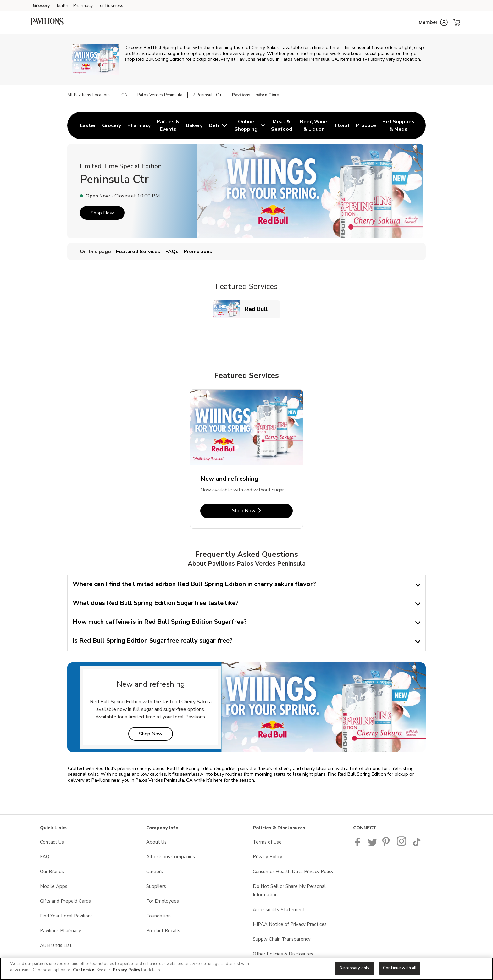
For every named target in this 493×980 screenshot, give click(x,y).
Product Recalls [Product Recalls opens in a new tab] (163, 931)
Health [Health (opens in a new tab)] (61, 6)
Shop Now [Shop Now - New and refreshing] (262, 510)
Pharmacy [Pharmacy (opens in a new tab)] (83, 6)
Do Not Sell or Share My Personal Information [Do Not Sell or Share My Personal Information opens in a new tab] (289, 891)
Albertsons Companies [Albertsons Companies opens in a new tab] (171, 857)
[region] (246, 969)
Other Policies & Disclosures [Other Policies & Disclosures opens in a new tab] (283, 954)
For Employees (163, 901)
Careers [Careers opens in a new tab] (155, 872)
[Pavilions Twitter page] (373, 845)
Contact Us (52, 842)
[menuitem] (88, 125)
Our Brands (52, 872)
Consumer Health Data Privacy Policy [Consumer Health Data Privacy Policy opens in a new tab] (293, 872)
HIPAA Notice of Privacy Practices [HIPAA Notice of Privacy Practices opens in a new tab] (290, 924)
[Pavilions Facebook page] (359, 845)
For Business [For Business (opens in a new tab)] (111, 6)
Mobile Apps (54, 886)
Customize (84, 970)
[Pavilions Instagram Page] (402, 845)
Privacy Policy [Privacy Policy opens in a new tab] (268, 857)
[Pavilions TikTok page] (417, 845)
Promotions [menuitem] (198, 252)
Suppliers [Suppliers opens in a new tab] (156, 886)
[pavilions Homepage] (47, 23)
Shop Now (102, 213)
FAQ (45, 857)
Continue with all (400, 968)
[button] (433, 22)
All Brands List (56, 945)
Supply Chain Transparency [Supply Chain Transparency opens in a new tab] (282, 939)
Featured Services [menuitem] (138, 252)
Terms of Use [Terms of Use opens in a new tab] (267, 842)
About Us (156, 842)
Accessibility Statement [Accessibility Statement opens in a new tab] (279, 910)
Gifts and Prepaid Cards (65, 901)
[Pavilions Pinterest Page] (387, 845)
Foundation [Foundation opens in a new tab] (158, 916)
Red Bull (259, 309)
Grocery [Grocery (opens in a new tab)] (41, 6)
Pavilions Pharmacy (61, 931)
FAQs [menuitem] (172, 252)
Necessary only (355, 968)
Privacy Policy (127, 970)
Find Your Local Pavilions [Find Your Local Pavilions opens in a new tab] (66, 916)
